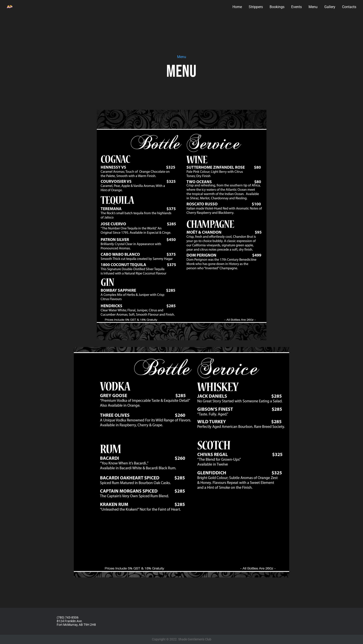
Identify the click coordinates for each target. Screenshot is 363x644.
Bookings (277, 7)
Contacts (349, 7)
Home (237, 7)
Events (296, 7)
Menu (313, 7)
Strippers (256, 7)
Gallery (330, 7)
